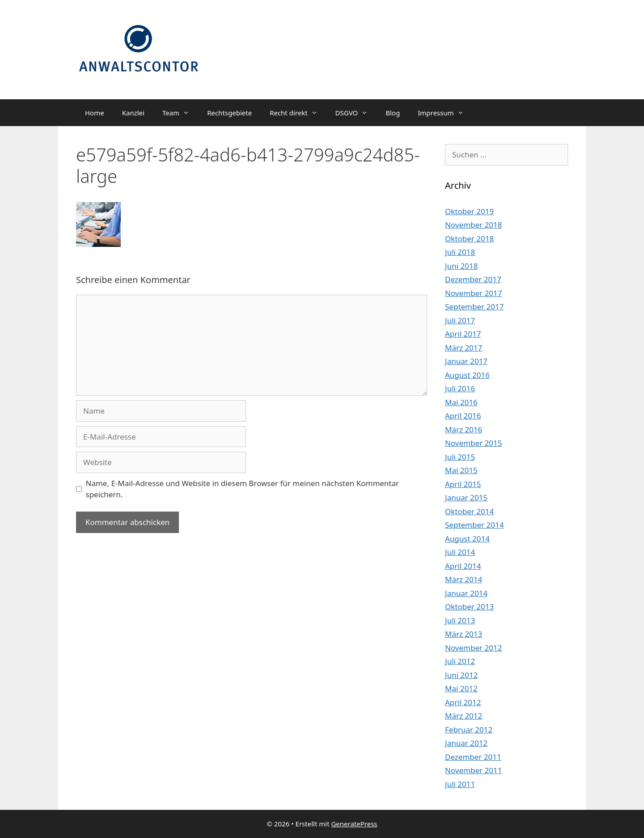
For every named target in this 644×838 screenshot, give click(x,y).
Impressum (445, 113)
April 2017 (463, 334)
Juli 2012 (460, 661)
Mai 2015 (461, 470)
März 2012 (464, 716)
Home (95, 113)
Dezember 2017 (473, 279)
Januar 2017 (466, 361)
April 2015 (463, 484)
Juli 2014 (460, 552)
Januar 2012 (466, 743)
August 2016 (467, 375)
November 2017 (473, 293)
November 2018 (473, 225)
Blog (393, 113)
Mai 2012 (461, 688)
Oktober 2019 (469, 211)
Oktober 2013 (469, 607)
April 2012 (463, 702)
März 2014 (464, 579)
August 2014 (467, 539)
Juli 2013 (460, 620)
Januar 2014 (466, 593)
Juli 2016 (460, 388)
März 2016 (464, 430)
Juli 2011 (460, 784)
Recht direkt (298, 113)
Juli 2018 (460, 252)
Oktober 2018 (469, 239)
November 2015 (473, 443)
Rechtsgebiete (229, 113)
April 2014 (463, 566)
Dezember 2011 (473, 757)
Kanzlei (133, 113)
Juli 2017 (460, 320)
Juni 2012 (461, 675)
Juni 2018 (461, 266)
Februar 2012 (469, 730)
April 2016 (463, 416)
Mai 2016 (461, 402)
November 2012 (473, 648)
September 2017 (474, 307)
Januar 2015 (466, 497)
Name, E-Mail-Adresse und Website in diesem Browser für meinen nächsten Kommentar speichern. (243, 489)
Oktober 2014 (469, 511)
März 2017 (464, 348)
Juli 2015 (460, 457)
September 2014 (474, 525)
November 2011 (473, 770)
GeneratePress (354, 824)
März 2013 (464, 634)
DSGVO (356, 113)
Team (180, 113)
